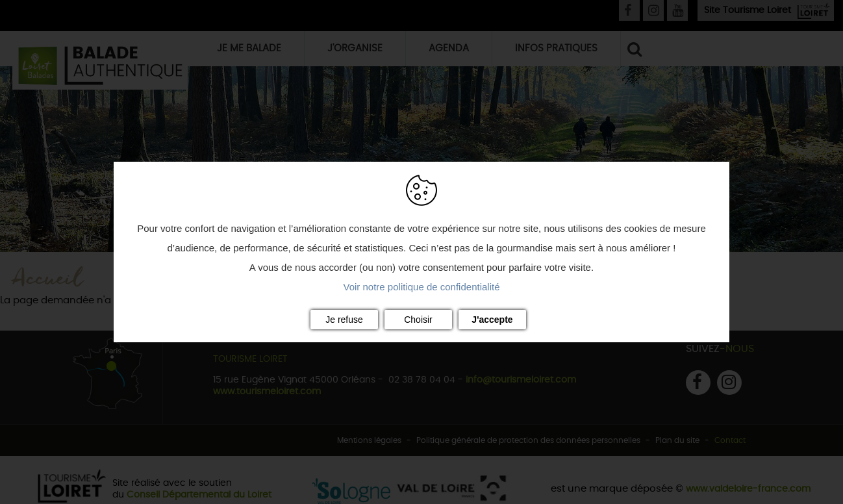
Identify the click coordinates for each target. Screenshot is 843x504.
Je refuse (344, 320)
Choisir (418, 320)
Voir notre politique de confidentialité (422, 287)
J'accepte (492, 320)
